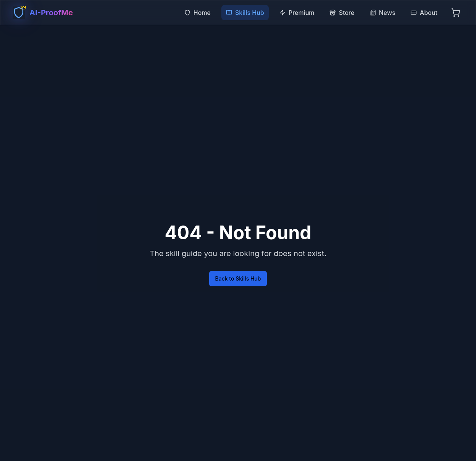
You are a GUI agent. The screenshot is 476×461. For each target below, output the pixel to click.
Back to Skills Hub (238, 278)
